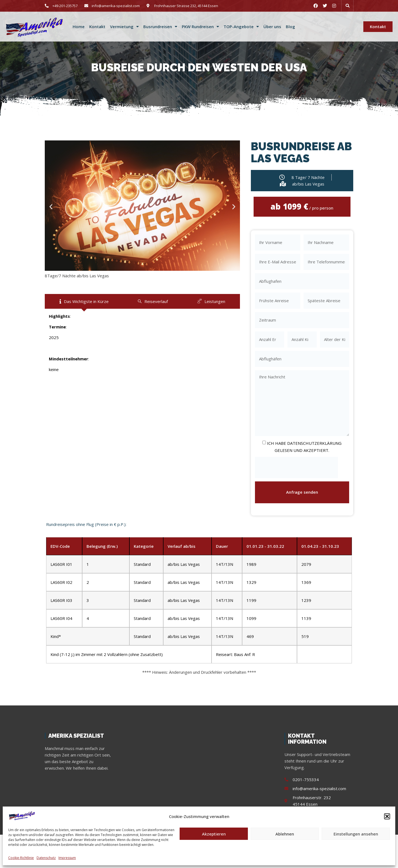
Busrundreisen (160, 27)
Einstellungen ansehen (356, 834)
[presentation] (296, 468)
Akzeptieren (214, 834)
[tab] (84, 301)
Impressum (67, 858)
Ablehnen (285, 834)
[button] (387, 816)
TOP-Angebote (241, 27)
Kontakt (97, 27)
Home (79, 27)
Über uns (272, 27)
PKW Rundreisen (200, 27)
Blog (290, 27)
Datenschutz (46, 858)
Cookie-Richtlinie (21, 858)
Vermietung (124, 27)
